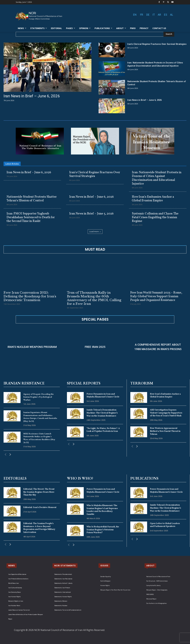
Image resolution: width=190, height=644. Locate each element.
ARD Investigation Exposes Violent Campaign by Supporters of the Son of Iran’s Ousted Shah (166, 413)
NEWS (12, 566)
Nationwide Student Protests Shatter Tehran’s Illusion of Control (32, 199)
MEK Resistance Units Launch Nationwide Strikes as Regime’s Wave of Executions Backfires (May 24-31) (39, 438)
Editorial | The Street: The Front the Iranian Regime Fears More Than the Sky (39, 492)
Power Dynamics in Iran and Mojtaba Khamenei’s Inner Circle (103, 396)
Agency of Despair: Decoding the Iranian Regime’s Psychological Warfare (39, 397)
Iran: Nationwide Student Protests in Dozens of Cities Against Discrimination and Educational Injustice (157, 178)
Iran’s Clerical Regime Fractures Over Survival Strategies (95, 174)
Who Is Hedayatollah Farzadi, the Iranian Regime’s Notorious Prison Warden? (103, 530)
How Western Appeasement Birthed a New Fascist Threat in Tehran (165, 431)
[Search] (169, 34)
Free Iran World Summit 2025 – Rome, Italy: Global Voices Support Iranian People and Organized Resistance (156, 296)
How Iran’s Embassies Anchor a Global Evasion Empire (153, 199)
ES (166, 15)
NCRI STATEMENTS (65, 566)
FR (142, 15)
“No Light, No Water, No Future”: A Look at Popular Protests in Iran (103, 430)
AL (172, 15)
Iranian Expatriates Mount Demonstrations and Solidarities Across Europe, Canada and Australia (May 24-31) (40, 417)
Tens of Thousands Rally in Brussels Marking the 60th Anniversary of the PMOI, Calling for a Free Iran (94, 298)
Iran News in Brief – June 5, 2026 (91, 214)
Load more (95, 232)
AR (159, 15)
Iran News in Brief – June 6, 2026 (32, 96)
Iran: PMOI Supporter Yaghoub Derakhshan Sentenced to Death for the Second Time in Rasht (31, 217)
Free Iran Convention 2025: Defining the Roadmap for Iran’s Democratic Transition (30, 296)
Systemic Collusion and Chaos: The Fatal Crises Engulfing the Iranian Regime (155, 217)
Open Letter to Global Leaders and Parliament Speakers (165, 525)
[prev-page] (5, 455)
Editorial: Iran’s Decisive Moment (40, 507)
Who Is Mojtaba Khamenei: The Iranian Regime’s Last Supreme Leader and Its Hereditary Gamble (102, 510)
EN (135, 15)
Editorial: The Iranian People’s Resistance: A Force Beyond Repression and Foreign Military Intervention (39, 528)
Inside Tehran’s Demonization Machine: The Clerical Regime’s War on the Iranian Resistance (102, 413)
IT (154, 15)
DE (148, 15)
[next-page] (10, 455)
